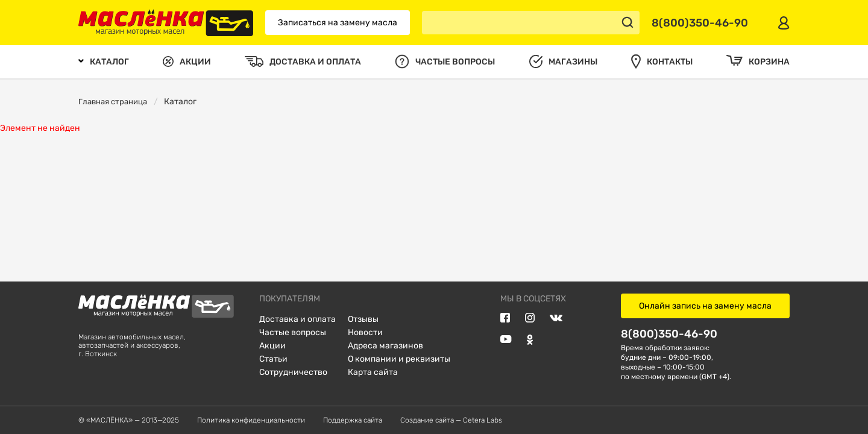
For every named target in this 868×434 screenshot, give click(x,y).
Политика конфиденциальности (251, 420)
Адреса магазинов (385, 346)
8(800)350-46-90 (669, 334)
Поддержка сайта (353, 420)
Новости (365, 332)
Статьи (273, 359)
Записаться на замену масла (338, 23)
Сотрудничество (293, 372)
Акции (272, 346)
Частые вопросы (293, 332)
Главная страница (113, 102)
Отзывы (363, 319)
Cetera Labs (483, 420)
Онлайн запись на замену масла (705, 306)
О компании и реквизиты (399, 359)
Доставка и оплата (297, 319)
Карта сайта (373, 372)
